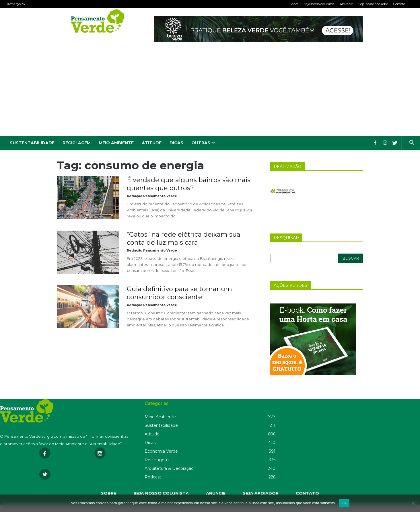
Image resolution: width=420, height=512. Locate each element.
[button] (412, 143)
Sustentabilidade (32, 143)
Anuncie (346, 4)
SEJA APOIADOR (261, 493)
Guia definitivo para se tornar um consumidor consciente (179, 293)
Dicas (176, 143)
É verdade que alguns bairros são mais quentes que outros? (189, 184)
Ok (344, 503)
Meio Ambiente (116, 143)
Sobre (294, 4)
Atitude (152, 143)
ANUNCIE (216, 493)
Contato (399, 4)
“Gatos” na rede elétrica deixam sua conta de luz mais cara (184, 239)
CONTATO (307, 493)
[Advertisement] (210, 93)
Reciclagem (77, 143)
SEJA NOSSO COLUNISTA (161, 493)
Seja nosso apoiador (373, 4)
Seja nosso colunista (319, 4)
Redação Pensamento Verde (152, 196)
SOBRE (109, 493)
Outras (203, 143)
